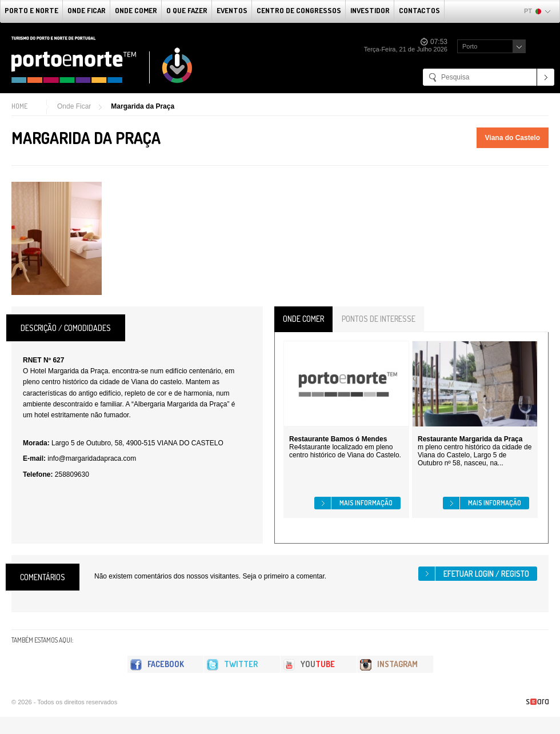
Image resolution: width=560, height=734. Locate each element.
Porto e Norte (31, 10)
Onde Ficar (87, 10)
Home (19, 106)
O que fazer (187, 10)
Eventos (232, 10)
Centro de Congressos (299, 10)
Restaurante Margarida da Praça (470, 439)
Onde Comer (136, 10)
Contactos (419, 10)
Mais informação (366, 503)
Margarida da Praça (143, 106)
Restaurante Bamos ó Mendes (338, 439)
